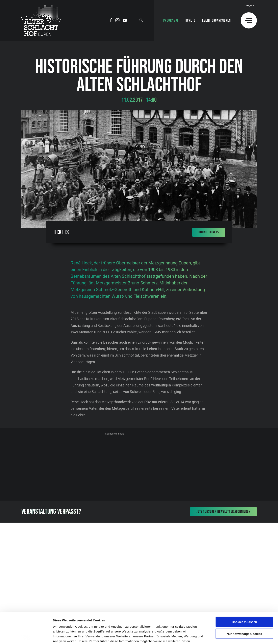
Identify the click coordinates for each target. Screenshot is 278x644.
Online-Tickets (209, 232)
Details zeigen (214, 636)
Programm (171, 20)
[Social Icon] (111, 21)
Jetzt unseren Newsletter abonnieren (223, 511)
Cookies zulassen (244, 591)
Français (249, 5)
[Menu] (249, 20)
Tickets (190, 20)
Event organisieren (217, 20)
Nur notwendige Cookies (244, 603)
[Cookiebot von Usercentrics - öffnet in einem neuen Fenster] (26, 636)
